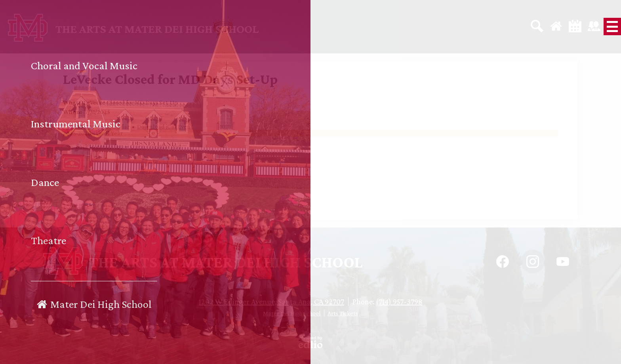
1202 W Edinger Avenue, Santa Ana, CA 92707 (271, 301)
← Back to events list (95, 146)
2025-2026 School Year (93, 133)
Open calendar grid (156, 146)
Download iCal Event (165, 126)
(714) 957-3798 (399, 301)
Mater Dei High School (292, 313)
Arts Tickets (343, 313)
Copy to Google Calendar (96, 126)
